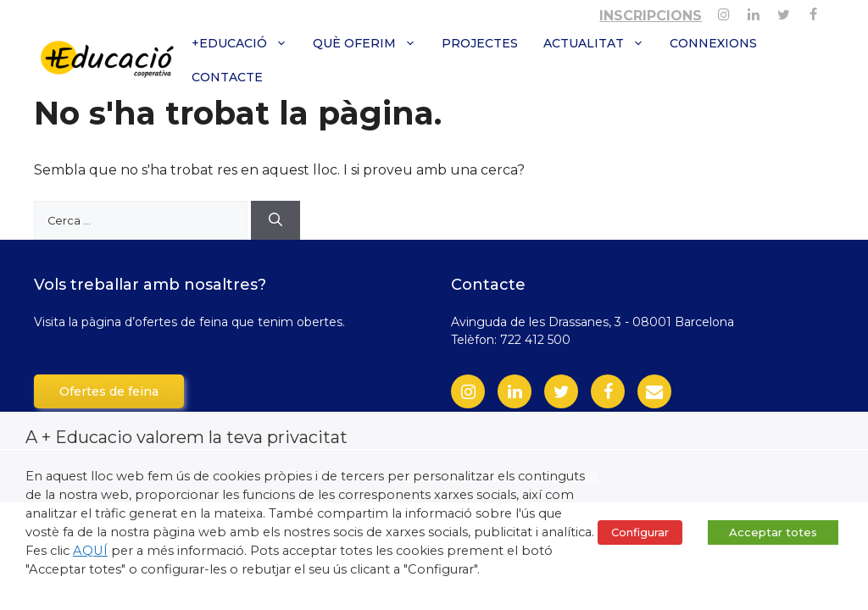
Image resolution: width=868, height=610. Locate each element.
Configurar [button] (640, 532)
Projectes (480, 43)
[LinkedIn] (515, 391)
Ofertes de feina (109, 391)
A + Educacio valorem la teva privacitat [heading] (186, 437)
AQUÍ (90, 551)
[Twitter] (784, 11)
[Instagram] (723, 11)
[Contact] (654, 391)
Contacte (227, 77)
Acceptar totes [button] (773, 532)
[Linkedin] (753, 11)
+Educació (246, 43)
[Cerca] (275, 220)
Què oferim (371, 43)
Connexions (713, 43)
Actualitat (600, 43)
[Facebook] (813, 11)
